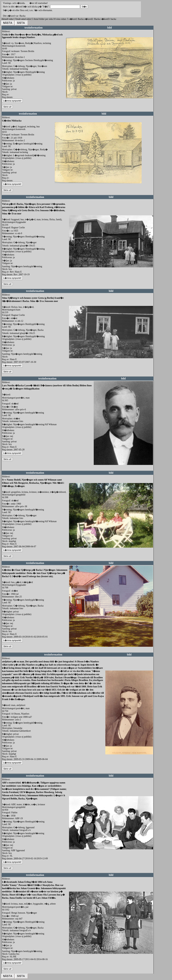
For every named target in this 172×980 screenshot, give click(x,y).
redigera (70, 102)
